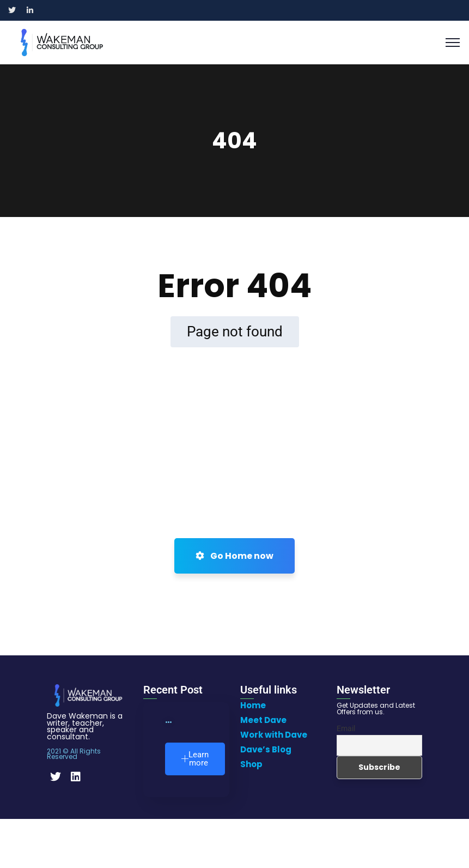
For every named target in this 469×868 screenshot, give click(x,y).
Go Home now (234, 556)
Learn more (195, 759)
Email (346, 728)
